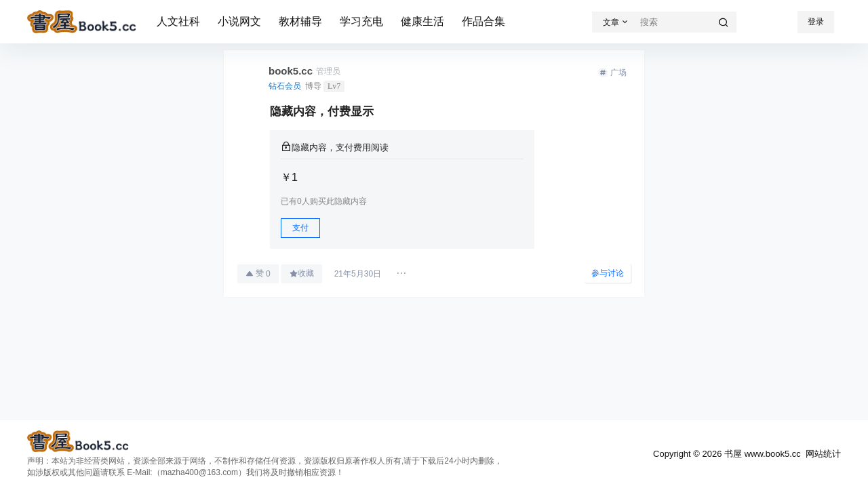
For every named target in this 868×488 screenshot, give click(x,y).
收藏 (302, 273)
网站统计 (823, 454)
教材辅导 (300, 21)
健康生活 (422, 21)
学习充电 (361, 21)
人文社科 (178, 21)
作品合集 (484, 21)
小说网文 (239, 21)
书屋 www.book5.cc (761, 454)
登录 (816, 22)
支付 (300, 228)
